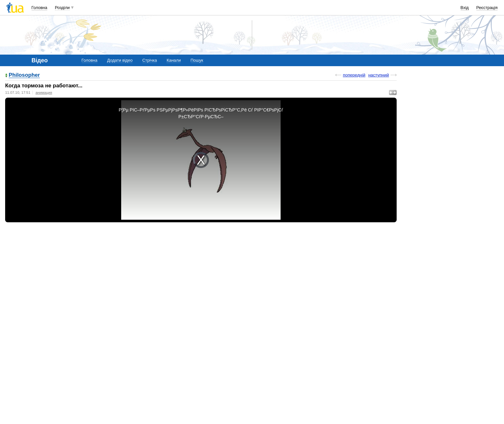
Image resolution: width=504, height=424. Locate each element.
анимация (44, 93)
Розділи (62, 8)
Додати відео (120, 60)
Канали (174, 60)
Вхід (465, 8)
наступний (379, 75)
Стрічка (150, 60)
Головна (39, 8)
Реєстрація (487, 8)
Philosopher (24, 75)
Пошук (197, 60)
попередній (354, 75)
